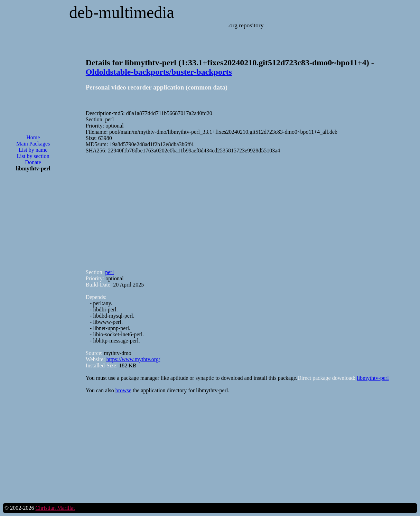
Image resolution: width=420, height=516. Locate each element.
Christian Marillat (55, 508)
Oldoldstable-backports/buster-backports (159, 72)
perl (109, 272)
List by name (33, 150)
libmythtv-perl (373, 378)
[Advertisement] (33, 288)
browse (123, 390)
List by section (33, 156)
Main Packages (33, 144)
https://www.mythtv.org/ (133, 359)
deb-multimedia (122, 12)
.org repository (246, 25)
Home (33, 137)
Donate (33, 162)
